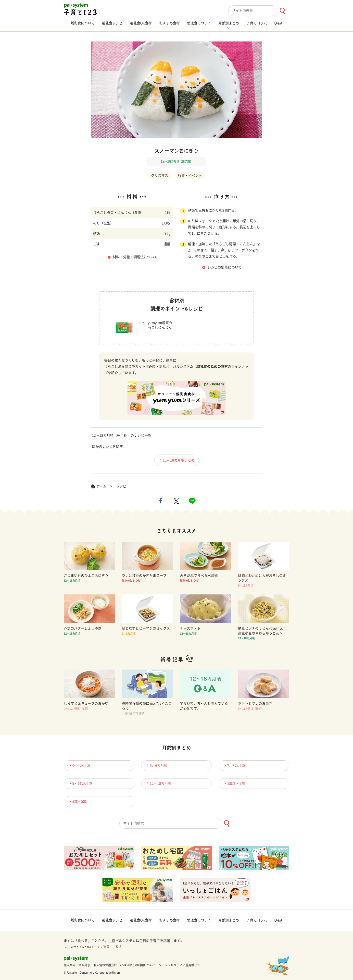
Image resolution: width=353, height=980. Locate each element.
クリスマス (160, 175)
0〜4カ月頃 (79, 765)
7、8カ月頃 (234, 765)
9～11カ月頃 (80, 783)
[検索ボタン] (282, 11)
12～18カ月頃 (158, 783)
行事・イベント (190, 175)
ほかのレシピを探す (107, 446)
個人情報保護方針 (105, 965)
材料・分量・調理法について (135, 257)
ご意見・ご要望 (109, 947)
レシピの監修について (225, 267)
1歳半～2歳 (234, 783)
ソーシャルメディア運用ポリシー (181, 965)
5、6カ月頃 (156, 765)
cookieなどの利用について (138, 965)
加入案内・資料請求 (77, 965)
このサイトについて (79, 947)
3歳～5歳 (77, 801)
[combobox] (259, 11)
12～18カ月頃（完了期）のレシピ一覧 (122, 435)
